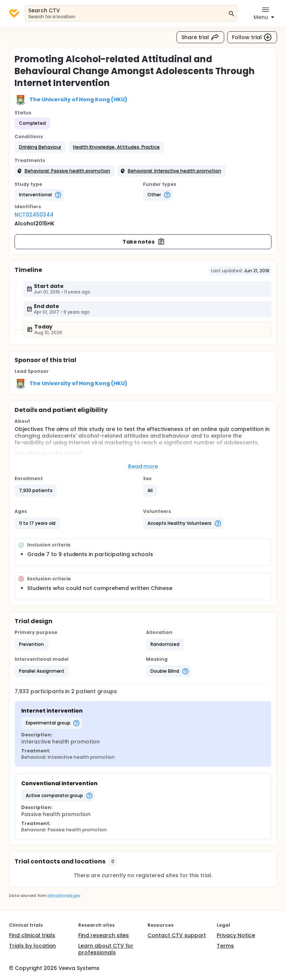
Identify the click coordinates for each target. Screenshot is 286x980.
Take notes (144, 242)
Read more (143, 466)
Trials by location (32, 946)
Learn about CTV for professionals (106, 949)
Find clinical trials (32, 935)
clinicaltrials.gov (64, 896)
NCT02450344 (34, 215)
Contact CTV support (177, 935)
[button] (40, 147)
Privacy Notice (236, 935)
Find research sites (104, 935)
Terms (225, 946)
